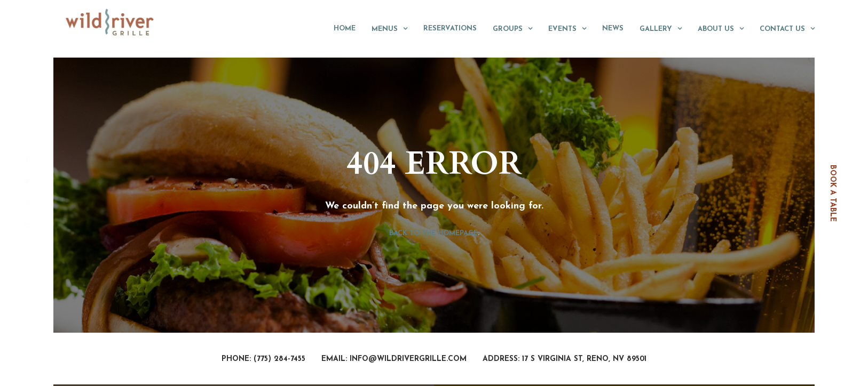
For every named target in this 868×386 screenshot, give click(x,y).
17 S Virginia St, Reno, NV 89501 (584, 359)
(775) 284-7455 (279, 359)
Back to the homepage (433, 233)
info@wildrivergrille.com (408, 359)
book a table (833, 193)
